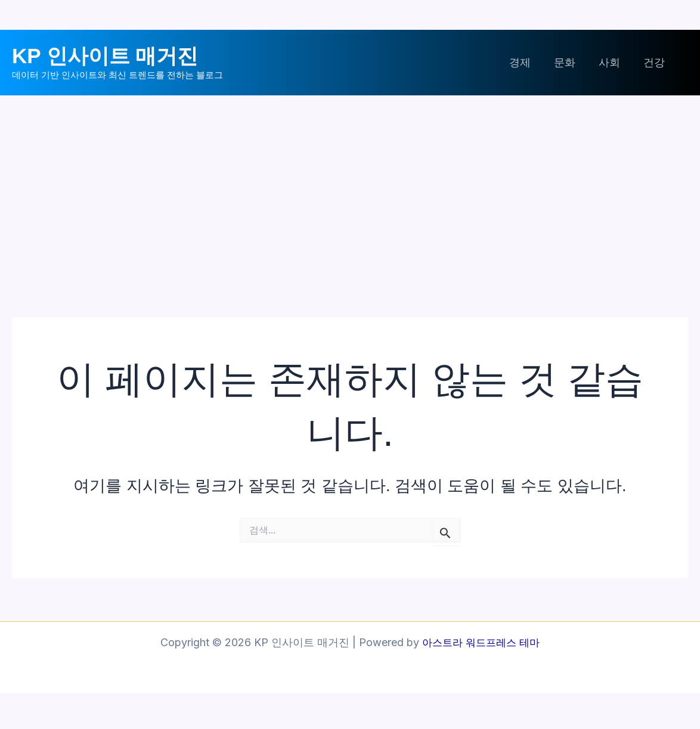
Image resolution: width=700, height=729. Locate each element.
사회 (612, 62)
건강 (655, 62)
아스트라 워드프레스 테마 (481, 642)
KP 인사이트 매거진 (105, 56)
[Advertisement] (350, 185)
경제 (526, 62)
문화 (569, 62)
